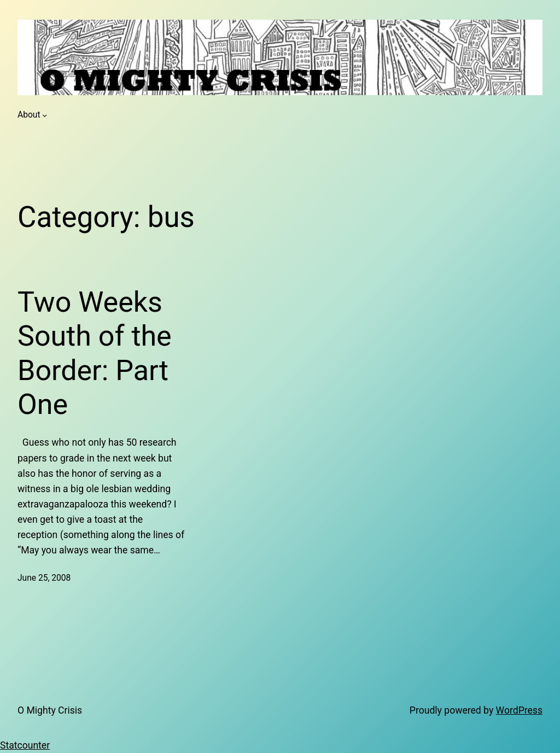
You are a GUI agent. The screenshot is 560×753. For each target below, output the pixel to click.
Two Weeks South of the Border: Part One (95, 353)
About (29, 115)
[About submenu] (45, 115)
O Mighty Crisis (50, 710)
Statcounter (25, 745)
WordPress (519, 710)
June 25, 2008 (44, 578)
